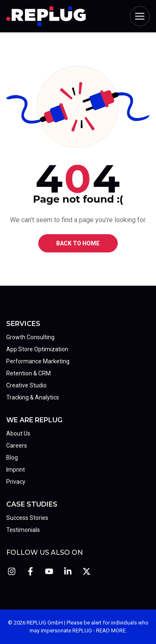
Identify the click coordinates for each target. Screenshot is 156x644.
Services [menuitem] (23, 324)
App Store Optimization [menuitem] (37, 349)
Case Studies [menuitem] (32, 504)
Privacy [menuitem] (16, 482)
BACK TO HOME (78, 243)
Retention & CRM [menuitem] (28, 373)
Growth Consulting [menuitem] (30, 337)
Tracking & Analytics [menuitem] (33, 397)
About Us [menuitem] (18, 433)
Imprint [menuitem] (16, 470)
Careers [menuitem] (17, 446)
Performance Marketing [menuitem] (38, 361)
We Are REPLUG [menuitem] (34, 420)
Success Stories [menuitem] (27, 518)
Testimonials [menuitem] (23, 530)
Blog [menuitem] (12, 458)
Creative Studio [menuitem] (26, 385)
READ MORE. (111, 631)
